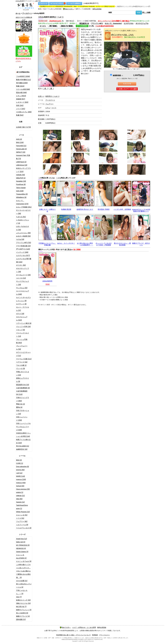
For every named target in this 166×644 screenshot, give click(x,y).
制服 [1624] (20, 86)
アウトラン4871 (97, 23)
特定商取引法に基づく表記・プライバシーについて (73, 635)
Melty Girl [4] (21, 542)
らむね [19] (20, 239)
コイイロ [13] (21, 278)
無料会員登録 (97, 9)
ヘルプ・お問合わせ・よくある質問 (84, 627)
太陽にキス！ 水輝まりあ (47, 210)
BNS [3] (19, 460)
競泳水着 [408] (21, 92)
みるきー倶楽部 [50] (23, 236)
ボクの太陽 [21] (22, 581)
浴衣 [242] (20, 105)
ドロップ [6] (20, 330)
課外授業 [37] (21, 619)
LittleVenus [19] (22, 165)
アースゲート (27, 13)
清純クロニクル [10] (23, 603)
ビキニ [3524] (21, 96)
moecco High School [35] (21, 484)
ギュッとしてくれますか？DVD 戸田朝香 (104, 244)
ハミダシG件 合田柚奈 (122, 209)
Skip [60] (19, 499)
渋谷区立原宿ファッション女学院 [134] (23, 435)
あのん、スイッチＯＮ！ (66, 243)
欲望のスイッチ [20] (23, 600)
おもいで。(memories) (113, 23)
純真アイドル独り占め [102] (23, 441)
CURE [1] (20, 463)
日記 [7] (19, 597)
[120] (23, 249)
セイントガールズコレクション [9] (23, 299)
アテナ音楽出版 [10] (23, 246)
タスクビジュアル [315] (22, 318)
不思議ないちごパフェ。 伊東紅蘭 (47, 244)
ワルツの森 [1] (21, 365)
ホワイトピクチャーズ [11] (23, 354)
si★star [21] (20, 496)
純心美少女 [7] (21, 607)
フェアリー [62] (22, 521)
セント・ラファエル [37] (23, 309)
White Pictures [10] (23, 512)
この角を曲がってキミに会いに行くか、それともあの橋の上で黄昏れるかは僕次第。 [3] (23, 571)
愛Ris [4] (19, 407)
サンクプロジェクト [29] (23, 283)
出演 (41, 96)
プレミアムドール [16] (22, 347)
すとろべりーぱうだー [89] (23, 212)
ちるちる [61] (21, 217)
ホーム (18, 13)
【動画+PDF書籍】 (67, 26)
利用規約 (95, 635)
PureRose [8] (21, 184)
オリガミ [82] (21, 265)
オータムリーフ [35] (23, 275)
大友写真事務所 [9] (23, 388)
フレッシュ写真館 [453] (22, 341)
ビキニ (48, 108)
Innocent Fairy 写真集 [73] (23, 157)
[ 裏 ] (51, 89)
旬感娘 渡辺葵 (66, 209)
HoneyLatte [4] (21, 149)
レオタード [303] (22, 102)
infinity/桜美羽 (47, 281)
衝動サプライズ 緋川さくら (141, 244)
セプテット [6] (21, 304)
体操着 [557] (21, 99)
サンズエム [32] (22, 288)
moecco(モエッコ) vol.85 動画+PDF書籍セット (141, 210)
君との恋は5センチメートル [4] (24, 586)
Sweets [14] (20, 502)
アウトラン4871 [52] (24, 243)
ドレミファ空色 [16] (23, 326)
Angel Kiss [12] (21, 539)
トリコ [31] (20, 518)
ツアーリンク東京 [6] (24, 323)
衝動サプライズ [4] (23, 616)
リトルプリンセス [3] (24, 528)
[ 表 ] (45, 89)
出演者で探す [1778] (23, 127)
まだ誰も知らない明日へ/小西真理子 (85, 244)
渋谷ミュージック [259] (22, 419)
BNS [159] (20, 142)
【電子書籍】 (53, 26)
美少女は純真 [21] (23, 446)
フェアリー (49, 104)
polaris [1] (20, 492)
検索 (110, 12)
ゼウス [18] (20, 314)
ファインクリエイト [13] (23, 335)
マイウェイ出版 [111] (24, 359)
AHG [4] (19, 139)
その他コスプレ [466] (24, 112)
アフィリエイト (104, 635)
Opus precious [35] (23, 489)
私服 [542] (20, 115)
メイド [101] (21, 109)
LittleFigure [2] (21, 162)
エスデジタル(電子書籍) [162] (24, 260)
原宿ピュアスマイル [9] (23, 380)
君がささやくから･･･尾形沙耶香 (122, 244)
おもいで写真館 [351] (24, 207)
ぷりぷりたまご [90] (23, 233)
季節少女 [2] (20, 404)
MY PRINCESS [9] (23, 545)
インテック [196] (22, 252)
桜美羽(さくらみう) (52, 96)
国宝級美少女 (84, 23)
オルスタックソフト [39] (23, 270)
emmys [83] (20, 470)
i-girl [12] (19, 473)
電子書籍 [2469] (22, 83)
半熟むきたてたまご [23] (23, 373)
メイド (54, 108)
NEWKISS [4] (21, 548)
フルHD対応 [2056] (23, 76)
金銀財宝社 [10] (22, 449)
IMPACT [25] (21, 152)
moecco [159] (21, 479)
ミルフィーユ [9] (22, 525)
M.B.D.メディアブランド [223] (23, 170)
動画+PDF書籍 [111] (23, 80)
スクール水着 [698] (23, 89)
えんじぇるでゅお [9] (24, 561)
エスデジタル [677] (23, 255)
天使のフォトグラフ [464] (23, 399)
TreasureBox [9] (22, 194)
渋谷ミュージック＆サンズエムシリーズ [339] (23, 427)
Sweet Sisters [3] (22, 552)
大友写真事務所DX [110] (22, 393)
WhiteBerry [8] (21, 197)
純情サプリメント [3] (24, 610)
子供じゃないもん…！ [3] (22, 592)
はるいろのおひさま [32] (23, 228)
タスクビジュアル (142, 23)
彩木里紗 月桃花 (104, 209)
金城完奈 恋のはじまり (85, 209)
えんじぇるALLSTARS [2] (21, 556)
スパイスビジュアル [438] (23, 293)
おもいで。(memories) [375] (22, 202)
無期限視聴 (118, 75)
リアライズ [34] (22, 362)
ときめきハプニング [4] (23, 222)
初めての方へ (68, 9)
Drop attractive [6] (23, 467)
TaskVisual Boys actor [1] (22, 507)
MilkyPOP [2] (21, 178)
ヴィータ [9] (20, 368)
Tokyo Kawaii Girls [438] (21, 189)
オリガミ (43, 26)
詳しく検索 (146, 12)
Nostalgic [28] (21, 181)
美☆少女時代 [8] (22, 613)
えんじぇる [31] (22, 515)
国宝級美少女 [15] (23, 385)
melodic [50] (20, 175)
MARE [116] (20, 476)
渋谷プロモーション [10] (23, 412)
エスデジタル (129, 23)
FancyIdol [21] (21, 146)
